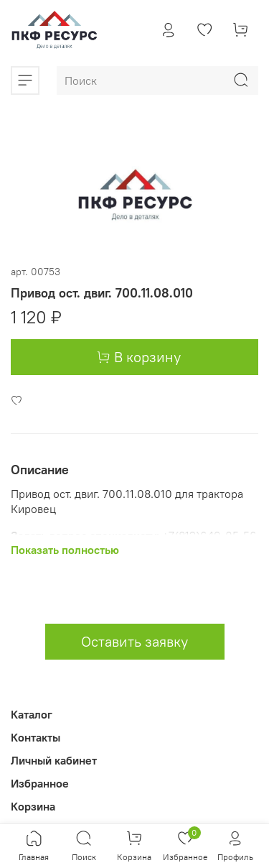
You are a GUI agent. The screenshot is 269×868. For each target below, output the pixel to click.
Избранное (40, 783)
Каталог (32, 714)
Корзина (33, 806)
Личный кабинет (54, 760)
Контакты (36, 737)
